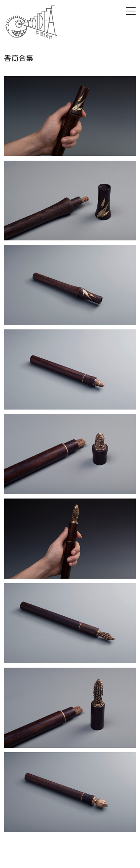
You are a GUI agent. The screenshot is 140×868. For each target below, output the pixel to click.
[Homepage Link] (31, 22)
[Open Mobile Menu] (131, 11)
